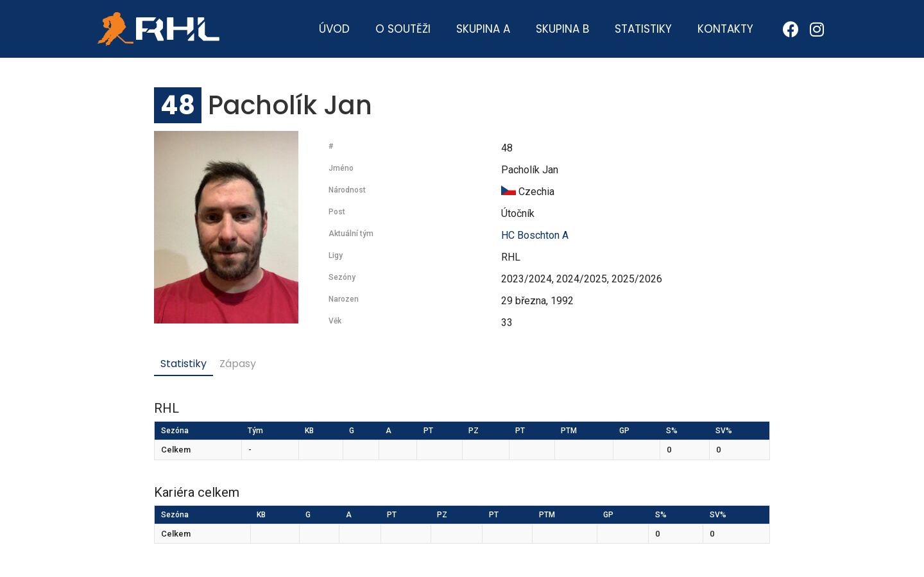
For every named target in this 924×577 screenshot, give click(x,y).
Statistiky (643, 29)
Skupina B (562, 29)
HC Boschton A (535, 235)
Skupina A (483, 29)
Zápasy (238, 364)
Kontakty (725, 29)
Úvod (334, 29)
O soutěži (403, 29)
